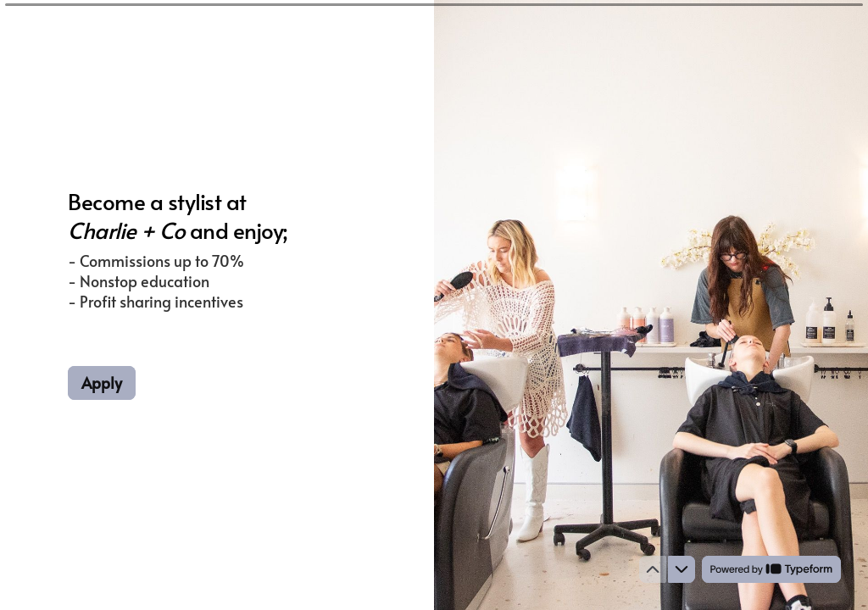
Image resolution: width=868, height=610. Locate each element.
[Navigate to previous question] (653, 569)
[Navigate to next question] (682, 569)
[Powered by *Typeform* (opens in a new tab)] (771, 569)
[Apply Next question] (102, 383)
